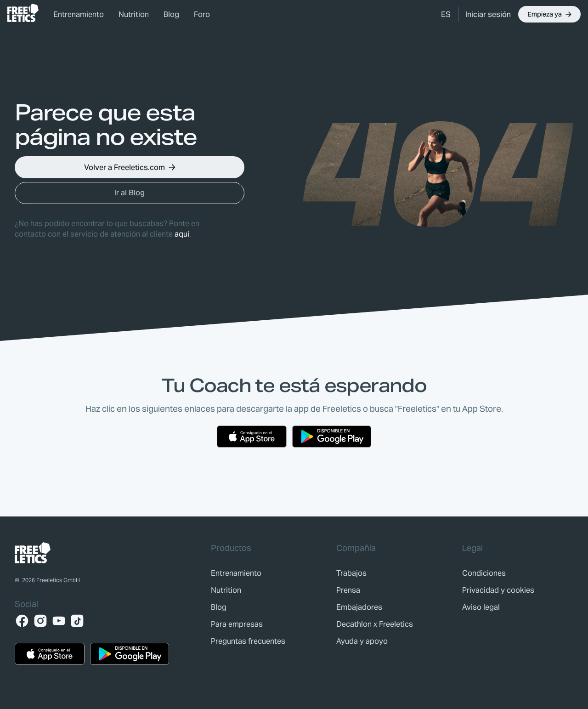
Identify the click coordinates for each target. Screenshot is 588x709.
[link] (23, 13)
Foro (202, 14)
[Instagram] (40, 621)
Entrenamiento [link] (79, 14)
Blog (171, 14)
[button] (446, 14)
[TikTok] (77, 621)
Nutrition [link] (134, 14)
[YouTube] (59, 621)
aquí (182, 234)
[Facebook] (22, 621)
